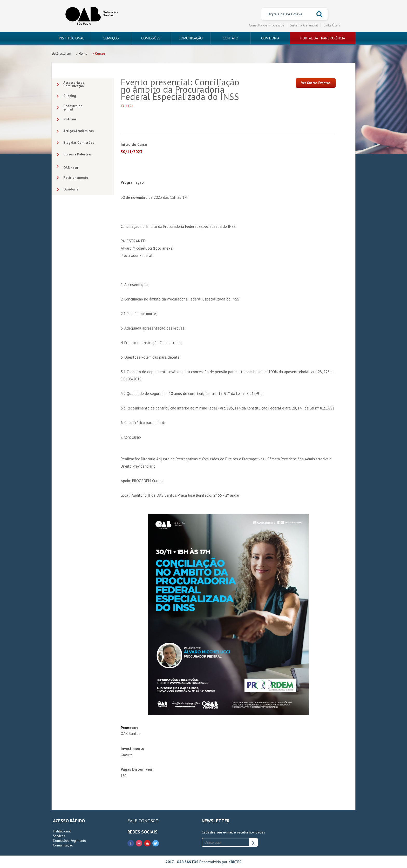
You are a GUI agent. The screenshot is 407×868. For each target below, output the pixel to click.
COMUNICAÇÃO (191, 38)
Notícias (67, 119)
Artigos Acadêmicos (75, 131)
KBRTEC (235, 862)
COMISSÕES (151, 38)
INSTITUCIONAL (71, 38)
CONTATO (230, 38)
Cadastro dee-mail (70, 108)
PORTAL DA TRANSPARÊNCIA (323, 38)
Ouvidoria (68, 190)
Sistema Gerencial (304, 25)
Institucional (62, 831)
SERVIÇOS (111, 38)
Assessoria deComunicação (71, 84)
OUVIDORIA (270, 38)
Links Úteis (332, 25)
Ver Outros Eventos (316, 83)
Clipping (66, 96)
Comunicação (63, 845)
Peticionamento (73, 178)
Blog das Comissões (75, 143)
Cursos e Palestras (74, 155)
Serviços (59, 836)
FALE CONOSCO (143, 821)
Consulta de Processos (267, 25)
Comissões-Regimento (70, 841)
